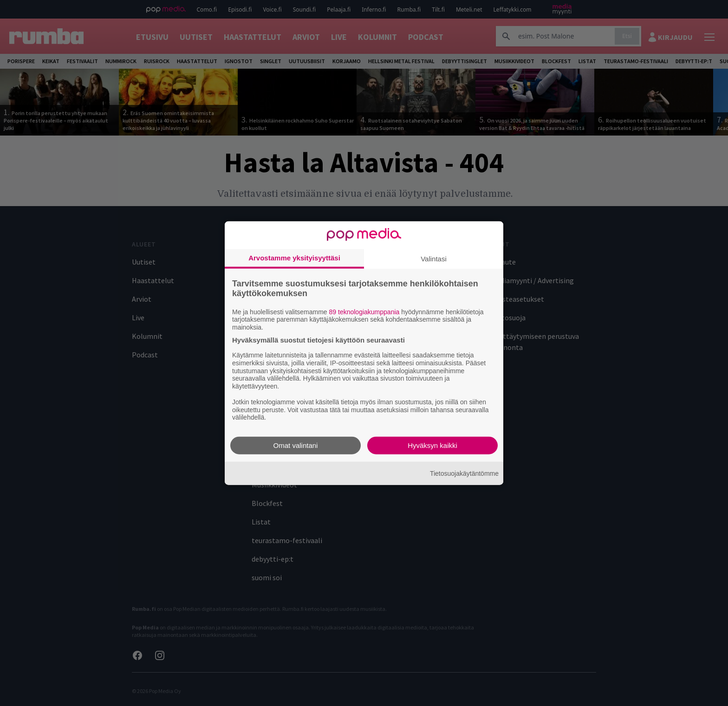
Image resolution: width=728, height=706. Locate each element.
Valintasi (434, 258)
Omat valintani (296, 445)
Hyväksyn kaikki (432, 445)
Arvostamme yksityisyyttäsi (294, 257)
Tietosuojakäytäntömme (464, 473)
